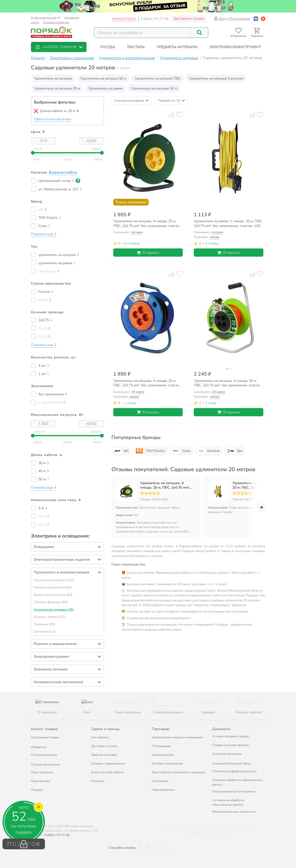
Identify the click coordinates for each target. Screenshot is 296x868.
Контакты (98, 781)
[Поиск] (199, 33)
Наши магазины (42, 772)
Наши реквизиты (163, 790)
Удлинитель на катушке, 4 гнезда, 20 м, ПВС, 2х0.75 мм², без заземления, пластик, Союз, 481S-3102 (166, 485)
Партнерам (161, 729)
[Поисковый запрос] (142, 33)
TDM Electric (150, 451)
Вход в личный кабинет (108, 772)
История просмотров (46, 764)
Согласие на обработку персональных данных (228, 802)
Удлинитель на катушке (53, 78)
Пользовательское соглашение (234, 791)
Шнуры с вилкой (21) (49, 617)
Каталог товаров (44, 729)
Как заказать (100, 737)
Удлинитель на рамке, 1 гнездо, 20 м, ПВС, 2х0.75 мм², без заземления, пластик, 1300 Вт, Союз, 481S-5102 (259, 485)
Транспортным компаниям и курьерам (178, 772)
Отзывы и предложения (108, 763)
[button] (59, 47)
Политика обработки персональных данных (237, 782)
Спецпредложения (44, 755)
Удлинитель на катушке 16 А (154, 88)
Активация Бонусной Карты (232, 763)
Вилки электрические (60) (53, 595)
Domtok (208, 451)
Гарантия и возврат (104, 755)
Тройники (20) (44, 624)
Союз (181, 451)
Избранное (39, 747)
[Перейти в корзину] (257, 33)
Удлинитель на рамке (105, 88)
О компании (160, 781)
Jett (121, 451)
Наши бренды (41, 781)
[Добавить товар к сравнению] (172, 115)
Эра (234, 451)
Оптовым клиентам (56, 22)
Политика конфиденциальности (234, 771)
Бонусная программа (227, 754)
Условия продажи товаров (230, 736)
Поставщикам (161, 746)
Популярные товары (45, 737)
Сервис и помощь (105, 729)
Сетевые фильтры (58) (51, 602)
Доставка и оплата (189, 19)
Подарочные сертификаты (231, 745)
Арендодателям (163, 755)
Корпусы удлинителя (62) (53, 587)
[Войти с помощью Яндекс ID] (263, 19)
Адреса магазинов (46, 17)
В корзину (148, 253)
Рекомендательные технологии (234, 812)
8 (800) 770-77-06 (155, 19)
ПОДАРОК (24, 844)
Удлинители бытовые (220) (54, 580)
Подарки (37, 790)
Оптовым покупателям (167, 763)
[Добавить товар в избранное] (180, 115)
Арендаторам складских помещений (177, 737)
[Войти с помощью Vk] (256, 19)
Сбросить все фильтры (52, 119)
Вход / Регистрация (232, 19)
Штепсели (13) (45, 632)
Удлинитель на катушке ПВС (157, 78)
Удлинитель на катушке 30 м (57, 88)
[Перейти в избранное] (239, 33)
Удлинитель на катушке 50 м (103, 78)
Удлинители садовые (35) (54, 610)
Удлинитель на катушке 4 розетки (216, 78)
